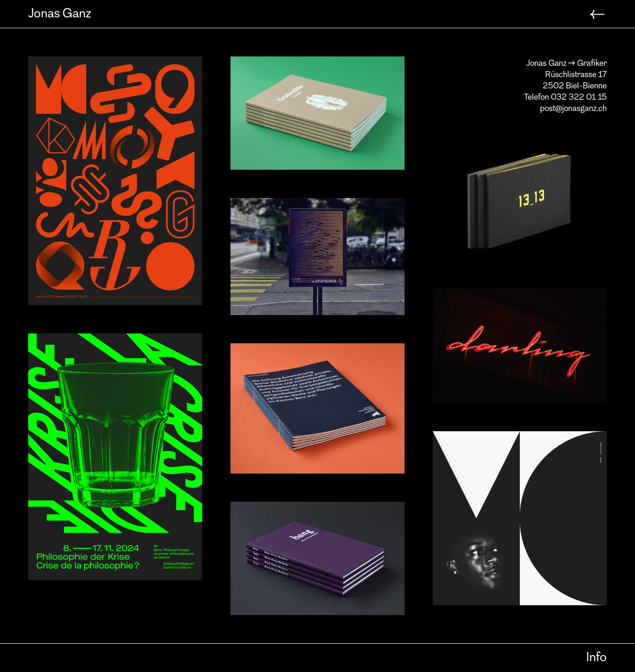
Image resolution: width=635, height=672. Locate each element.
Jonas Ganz (60, 14)
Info (596, 658)
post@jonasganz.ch (573, 109)
